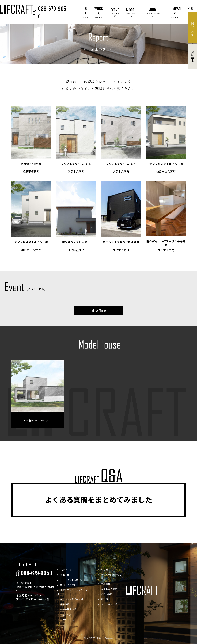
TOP (85, 12)
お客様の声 (66, 614)
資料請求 (106, 599)
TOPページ (66, 570)
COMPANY (175, 12)
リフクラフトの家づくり (73, 580)
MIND (152, 12)
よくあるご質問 (109, 589)
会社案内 (106, 570)
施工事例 (65, 604)
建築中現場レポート (71, 609)
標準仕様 (65, 575)
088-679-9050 (50, 12)
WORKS (99, 12)
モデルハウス (67, 620)
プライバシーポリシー (113, 604)
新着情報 (106, 584)
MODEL (131, 12)
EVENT (115, 12)
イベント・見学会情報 (72, 599)
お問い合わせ (108, 594)
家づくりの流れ (68, 585)
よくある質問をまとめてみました (98, 500)
